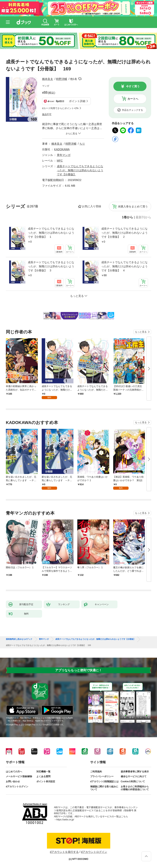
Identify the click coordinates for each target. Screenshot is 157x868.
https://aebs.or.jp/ (65, 820)
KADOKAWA (62, 149)
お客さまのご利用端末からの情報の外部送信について (135, 788)
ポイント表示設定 (46, 781)
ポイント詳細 (77, 101)
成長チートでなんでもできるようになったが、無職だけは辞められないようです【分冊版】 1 (51, 233)
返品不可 (47, 114)
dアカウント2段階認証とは (104, 781)
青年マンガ (64, 155)
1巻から (127, 217)
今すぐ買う (133, 86)
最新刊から (143, 217)
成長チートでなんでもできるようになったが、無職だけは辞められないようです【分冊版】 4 (124, 266)
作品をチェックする (132, 110)
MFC (60, 161)
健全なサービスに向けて (134, 776)
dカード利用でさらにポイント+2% (60, 108)
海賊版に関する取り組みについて (104, 788)
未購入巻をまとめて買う (133, 206)
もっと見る (141, 332)
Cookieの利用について (133, 781)
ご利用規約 (96, 772)
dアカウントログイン (17, 787)
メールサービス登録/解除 (19, 776)
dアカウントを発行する (64, 852)
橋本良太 (48, 79)
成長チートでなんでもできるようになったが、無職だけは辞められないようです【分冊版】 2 (124, 233)
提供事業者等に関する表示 (135, 772)
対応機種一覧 (43, 772)
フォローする (80, 79)
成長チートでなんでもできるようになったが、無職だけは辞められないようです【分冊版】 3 (51, 266)
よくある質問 (43, 776)
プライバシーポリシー (102, 776)
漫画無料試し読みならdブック (19, 639)
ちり (82, 144)
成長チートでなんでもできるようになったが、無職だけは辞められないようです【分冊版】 (80, 170)
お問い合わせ (13, 781)
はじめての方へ (14, 772)
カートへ (133, 99)
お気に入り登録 (92, 206)
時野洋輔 (62, 79)
